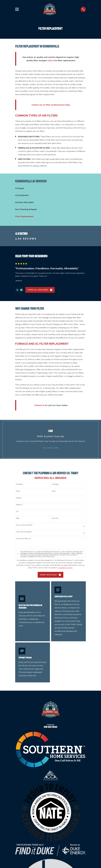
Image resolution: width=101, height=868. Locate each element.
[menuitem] (51, 188)
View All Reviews (40, 290)
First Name (19, 484)
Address (19, 498)
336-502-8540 (50, 727)
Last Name (55, 484)
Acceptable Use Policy (34, 557)
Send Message (50, 575)
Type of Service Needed (24, 532)
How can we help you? (23, 539)
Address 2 (19, 505)
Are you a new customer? (24, 525)
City (17, 511)
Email (50, 448)
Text (44, 448)
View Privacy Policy (48, 557)
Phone (18, 491)
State (18, 518)
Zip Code (55, 518)
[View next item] (21, 290)
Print (57, 448)
